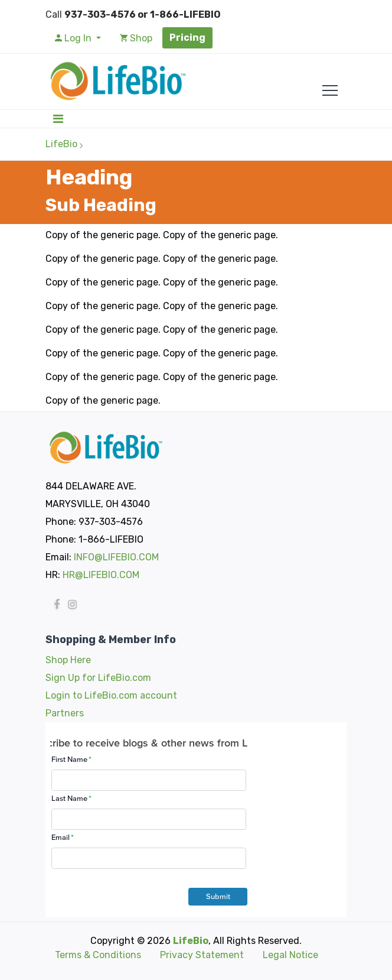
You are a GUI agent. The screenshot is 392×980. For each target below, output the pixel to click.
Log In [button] (74, 38)
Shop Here (68, 660)
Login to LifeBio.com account (111, 695)
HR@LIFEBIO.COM (101, 575)
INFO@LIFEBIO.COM (116, 557)
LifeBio (61, 144)
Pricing (187, 38)
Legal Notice (290, 955)
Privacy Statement (202, 955)
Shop (136, 38)
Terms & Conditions (98, 955)
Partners (65, 713)
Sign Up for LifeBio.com (98, 678)
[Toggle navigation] (58, 119)
